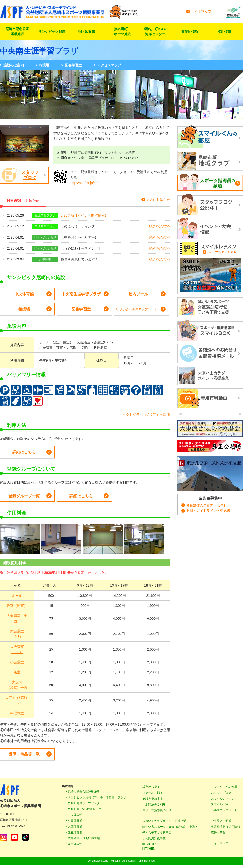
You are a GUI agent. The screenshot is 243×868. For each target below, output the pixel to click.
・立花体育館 (74, 832)
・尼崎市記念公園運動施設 (82, 792)
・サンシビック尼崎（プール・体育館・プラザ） (97, 797)
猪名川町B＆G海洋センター (155, 31)
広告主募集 (218, 833)
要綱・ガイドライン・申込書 (208, 511)
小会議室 (17, 662)
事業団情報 (190, 32)
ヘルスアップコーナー (226, 810)
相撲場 (44, 65)
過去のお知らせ (158, 200)
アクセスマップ (109, 65)
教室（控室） (17, 606)
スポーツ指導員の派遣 (157, 810)
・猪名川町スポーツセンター (84, 803)
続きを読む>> (160, 226)
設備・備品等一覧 (24, 754)
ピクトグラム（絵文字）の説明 (146, 415)
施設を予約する (153, 799)
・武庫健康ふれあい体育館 (82, 838)
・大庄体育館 (74, 826)
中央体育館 (24, 294)
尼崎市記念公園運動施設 (17, 31)
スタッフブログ (30, 175)
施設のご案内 (14, 65)
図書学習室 (73, 65)
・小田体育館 (74, 821)
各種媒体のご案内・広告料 (207, 505)
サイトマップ (201, 11)
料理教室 (17, 713)
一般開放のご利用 (154, 804)
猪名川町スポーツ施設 (121, 31)
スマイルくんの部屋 (224, 787)
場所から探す (151, 787)
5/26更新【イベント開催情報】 (84, 215)
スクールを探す (153, 793)
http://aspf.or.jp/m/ (84, 183)
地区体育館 (86, 32)
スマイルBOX (220, 804)
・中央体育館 (74, 815)
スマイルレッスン (223, 799)
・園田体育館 (74, 844)
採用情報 (224, 32)
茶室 (17, 672)
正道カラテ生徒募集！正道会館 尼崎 (210, 447)
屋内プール (138, 294)
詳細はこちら (24, 452)
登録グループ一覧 (24, 496)
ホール (17, 596)
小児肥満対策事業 (154, 838)
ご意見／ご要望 (221, 821)
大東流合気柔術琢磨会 (210, 429)
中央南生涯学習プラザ (81, 294)
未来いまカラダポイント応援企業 (164, 821)
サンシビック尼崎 (52, 32)
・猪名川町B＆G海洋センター (84, 809)
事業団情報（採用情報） (227, 827)
